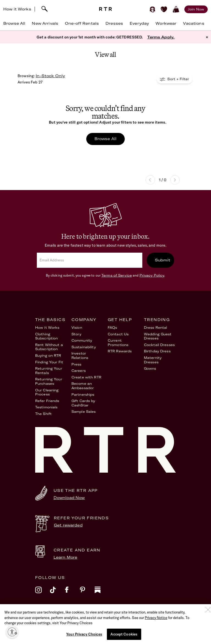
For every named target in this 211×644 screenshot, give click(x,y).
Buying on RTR (48, 356)
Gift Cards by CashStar (83, 403)
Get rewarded (68, 525)
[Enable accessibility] (12, 632)
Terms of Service (117, 275)
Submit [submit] (163, 260)
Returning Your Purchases (49, 381)
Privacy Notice (156, 628)
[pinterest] (87, 593)
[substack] (102, 593)
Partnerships (83, 395)
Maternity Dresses (153, 360)
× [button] (207, 37)
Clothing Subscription (46, 336)
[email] (90, 260)
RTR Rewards (120, 351)
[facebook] (72, 593)
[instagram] (43, 593)
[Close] (208, 620)
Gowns (150, 368)
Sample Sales (84, 412)
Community (82, 340)
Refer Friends (47, 401)
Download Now (69, 498)
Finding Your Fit (49, 362)
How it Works (17, 9)
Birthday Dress (157, 351)
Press (77, 364)
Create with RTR (86, 377)
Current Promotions (118, 343)
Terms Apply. (161, 37)
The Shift (43, 414)
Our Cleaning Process (47, 392)
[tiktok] (57, 593)
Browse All (105, 139)
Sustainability (84, 347)
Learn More (65, 557)
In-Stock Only (50, 76)
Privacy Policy (152, 275)
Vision (77, 327)
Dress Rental (156, 327)
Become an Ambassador (83, 386)
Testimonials (46, 407)
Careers (79, 371)
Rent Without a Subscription (49, 347)
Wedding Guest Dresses (158, 336)
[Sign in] (152, 9)
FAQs (112, 327)
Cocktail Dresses (159, 345)
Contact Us (118, 334)
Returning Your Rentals (49, 371)
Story (77, 334)
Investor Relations (80, 356)
